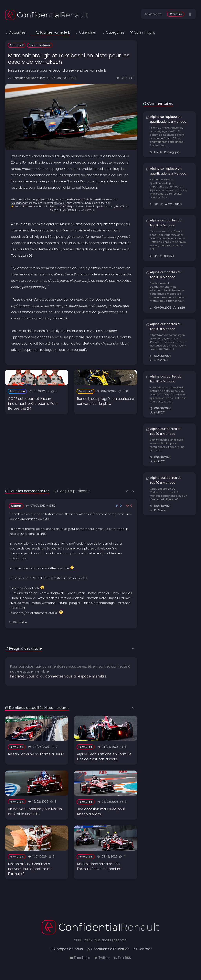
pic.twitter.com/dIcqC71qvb (113, 206)
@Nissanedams (20, 203)
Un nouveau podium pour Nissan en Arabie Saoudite (35, 811)
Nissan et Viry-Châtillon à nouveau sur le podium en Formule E (30, 869)
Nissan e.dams (40, 45)
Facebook (80, 958)
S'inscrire (176, 14)
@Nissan (41, 199)
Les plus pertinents (73, 491)
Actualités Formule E (50, 32)
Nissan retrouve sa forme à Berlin (36, 754)
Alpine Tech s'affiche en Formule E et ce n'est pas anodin (104, 757)
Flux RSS (122, 958)
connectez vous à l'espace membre (76, 676)
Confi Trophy (143, 32)
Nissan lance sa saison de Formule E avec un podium (99, 866)
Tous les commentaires (27, 491)
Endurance (17, 391)
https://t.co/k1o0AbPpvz (62, 206)
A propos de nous (66, 949)
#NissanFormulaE (86, 206)
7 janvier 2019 (87, 210)
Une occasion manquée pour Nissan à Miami (101, 812)
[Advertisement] (71, 442)
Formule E (17, 45)
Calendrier (86, 32)
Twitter (102, 958)
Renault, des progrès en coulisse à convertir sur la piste (106, 401)
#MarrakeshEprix (79, 199)
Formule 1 (85, 391)
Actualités (15, 32)
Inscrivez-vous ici (25, 676)
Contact (143, 949)
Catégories (113, 32)
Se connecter (154, 14)
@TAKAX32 (60, 203)
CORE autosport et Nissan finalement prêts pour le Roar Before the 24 (33, 404)
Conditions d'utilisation (108, 949)
